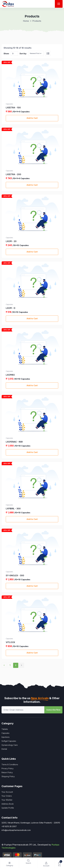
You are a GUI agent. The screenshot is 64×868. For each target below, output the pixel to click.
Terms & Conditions (10, 764)
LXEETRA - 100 (13, 108)
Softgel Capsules (9, 741)
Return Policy (7, 772)
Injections (6, 737)
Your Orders (7, 796)
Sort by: (23, 54)
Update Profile (8, 808)
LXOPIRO (10, 375)
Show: (6, 54)
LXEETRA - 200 (13, 174)
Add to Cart (32, 118)
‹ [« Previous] (4, 665)
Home (26, 21)
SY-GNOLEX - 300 (15, 575)
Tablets (5, 729)
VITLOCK (10, 642)
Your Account (7, 792)
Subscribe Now (53, 710)
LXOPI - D (11, 308)
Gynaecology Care (10, 745)
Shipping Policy (8, 776)
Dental (4, 749)
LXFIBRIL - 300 (13, 509)
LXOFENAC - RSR (14, 442)
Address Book (8, 804)
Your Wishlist (7, 800)
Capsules (5, 733)
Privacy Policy (8, 768)
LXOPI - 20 (11, 241)
